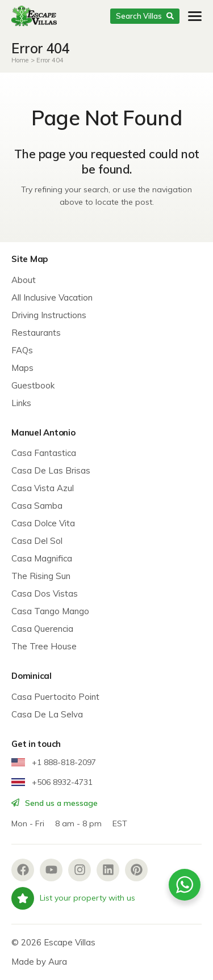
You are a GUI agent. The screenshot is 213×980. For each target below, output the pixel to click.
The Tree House (44, 646)
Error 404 (50, 60)
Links (21, 403)
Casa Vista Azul (43, 488)
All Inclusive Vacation (52, 297)
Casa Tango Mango (50, 611)
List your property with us (73, 898)
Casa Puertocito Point (55, 697)
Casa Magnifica (42, 558)
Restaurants (36, 333)
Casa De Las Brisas (51, 470)
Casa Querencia (42, 629)
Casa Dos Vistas (45, 594)
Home (20, 60)
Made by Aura (39, 962)
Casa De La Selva (47, 714)
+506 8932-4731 (52, 782)
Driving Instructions (49, 315)
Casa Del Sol (37, 541)
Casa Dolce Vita (43, 523)
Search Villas (145, 16)
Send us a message (55, 803)
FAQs (22, 350)
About (24, 280)
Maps (22, 368)
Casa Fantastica (44, 453)
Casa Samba (37, 506)
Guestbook (33, 385)
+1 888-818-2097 (54, 762)
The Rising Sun (41, 576)
